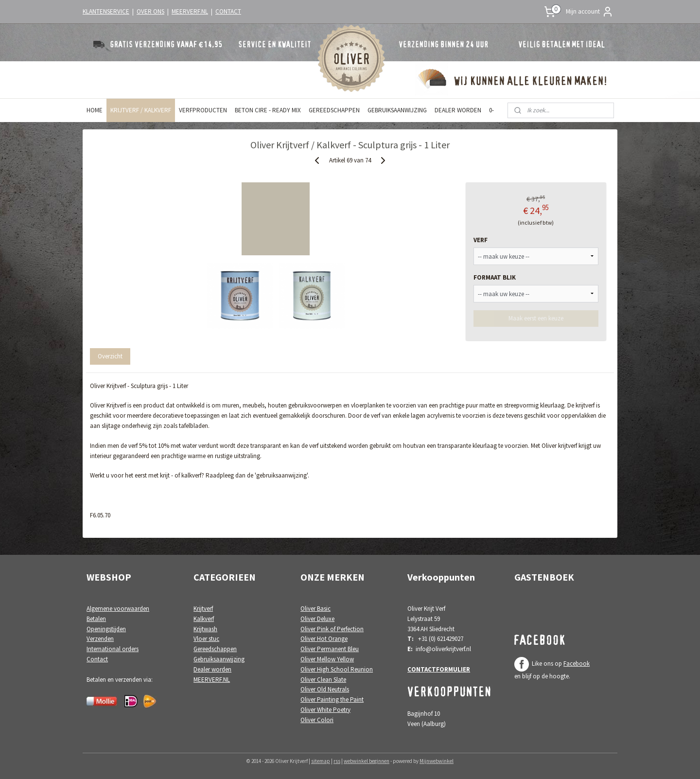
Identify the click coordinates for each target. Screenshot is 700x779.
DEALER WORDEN (458, 110)
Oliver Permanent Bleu (330, 649)
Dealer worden (212, 669)
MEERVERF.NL (190, 11)
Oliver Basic (315, 609)
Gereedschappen (215, 649)
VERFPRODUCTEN (203, 110)
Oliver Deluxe (317, 619)
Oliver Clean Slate (323, 680)
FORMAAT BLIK (495, 277)
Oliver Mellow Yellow (327, 659)
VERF (481, 240)
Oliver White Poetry (325, 710)
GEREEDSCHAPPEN (334, 110)
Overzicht (110, 356)
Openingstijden (106, 629)
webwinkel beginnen (367, 761)
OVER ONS (150, 11)
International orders (113, 649)
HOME (95, 110)
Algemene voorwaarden (118, 609)
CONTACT (228, 11)
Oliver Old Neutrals (325, 689)
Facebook (577, 664)
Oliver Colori (317, 720)
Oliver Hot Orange (324, 639)
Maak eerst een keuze (536, 318)
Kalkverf (204, 619)
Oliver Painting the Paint (332, 699)
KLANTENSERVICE (106, 11)
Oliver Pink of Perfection (332, 629)
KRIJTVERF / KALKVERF (141, 110)
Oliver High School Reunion (337, 669)
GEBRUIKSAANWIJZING (397, 110)
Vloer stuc (206, 639)
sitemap (321, 761)
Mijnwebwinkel (437, 761)
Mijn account (590, 12)
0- (491, 110)
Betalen (96, 619)
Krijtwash (205, 629)
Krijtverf (203, 609)
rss (337, 761)
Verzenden (100, 639)
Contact (97, 659)
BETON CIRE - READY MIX (268, 110)
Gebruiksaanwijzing (219, 659)
